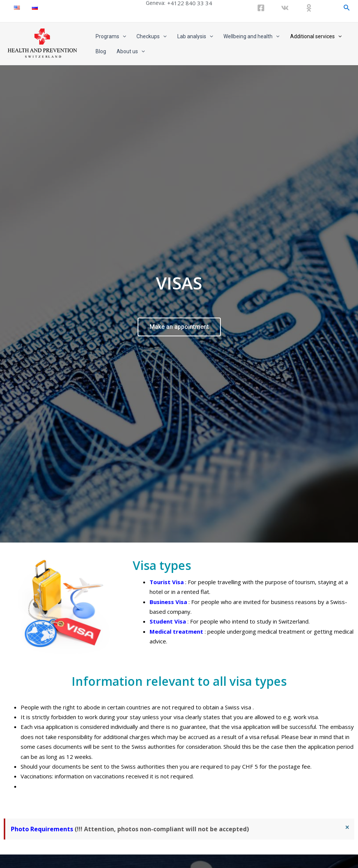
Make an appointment (179, 323)
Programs (111, 36)
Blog (101, 51)
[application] (123, 36)
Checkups (151, 36)
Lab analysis (195, 36)
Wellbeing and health (251, 36)
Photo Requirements (42, 821)
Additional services (316, 36)
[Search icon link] (347, 8)
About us (131, 51)
